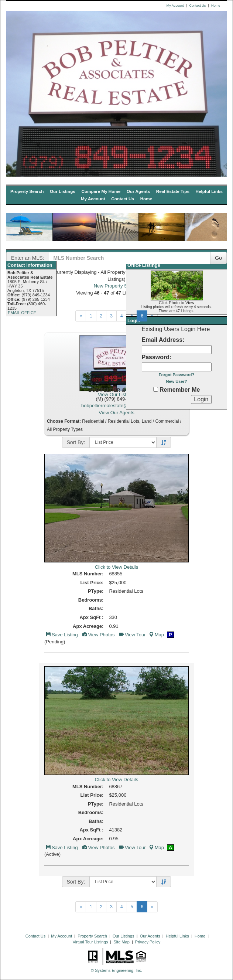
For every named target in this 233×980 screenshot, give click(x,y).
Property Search (27, 191)
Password (156, 357)
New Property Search (117, 286)
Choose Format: (64, 421)
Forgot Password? (177, 375)
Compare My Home (101, 191)
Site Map (121, 942)
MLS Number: (88, 574)
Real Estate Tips (173, 191)
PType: (96, 591)
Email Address (162, 340)
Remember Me (177, 390)
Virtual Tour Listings (90, 942)
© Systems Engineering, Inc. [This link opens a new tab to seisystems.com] (116, 970)
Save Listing (62, 635)
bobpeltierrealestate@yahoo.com (116, 406)
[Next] (81, 316)
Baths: (96, 608)
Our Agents (138, 191)
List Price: (92, 583)
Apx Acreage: (88, 626)
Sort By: (76, 442)
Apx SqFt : (91, 617)
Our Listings (63, 191)
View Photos (98, 635)
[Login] (201, 399)
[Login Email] (177, 350)
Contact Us (197, 6)
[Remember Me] (156, 389)
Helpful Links (209, 191)
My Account (175, 6)
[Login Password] (177, 367)
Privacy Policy (148, 942)
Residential (93, 421)
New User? (177, 381)
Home (216, 6)
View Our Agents (116, 413)
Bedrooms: (91, 600)
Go (218, 258)
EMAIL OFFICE (22, 313)
